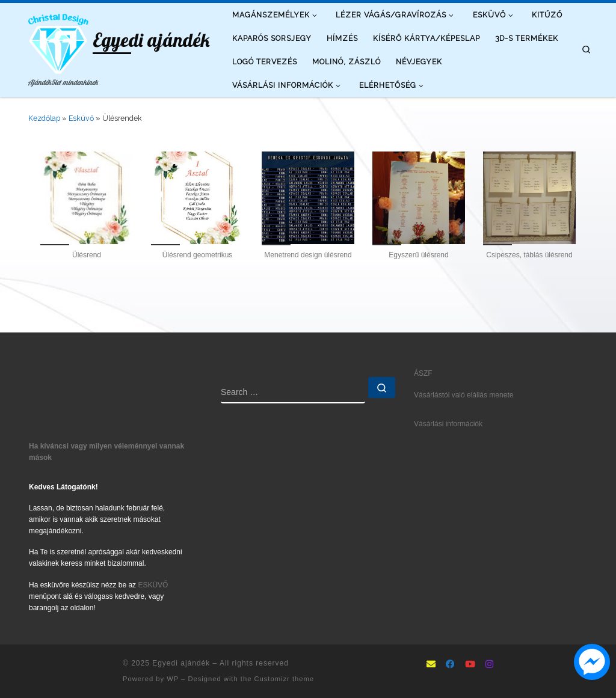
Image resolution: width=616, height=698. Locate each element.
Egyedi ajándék (181, 663)
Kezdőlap (44, 118)
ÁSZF (423, 373)
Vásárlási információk (448, 424)
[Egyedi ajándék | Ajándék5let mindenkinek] (58, 41)
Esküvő (81, 118)
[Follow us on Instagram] (489, 665)
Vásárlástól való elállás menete (464, 395)
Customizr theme (284, 679)
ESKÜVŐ (153, 585)
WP (173, 679)
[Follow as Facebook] (450, 665)
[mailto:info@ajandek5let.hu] (431, 665)
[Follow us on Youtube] (470, 665)
